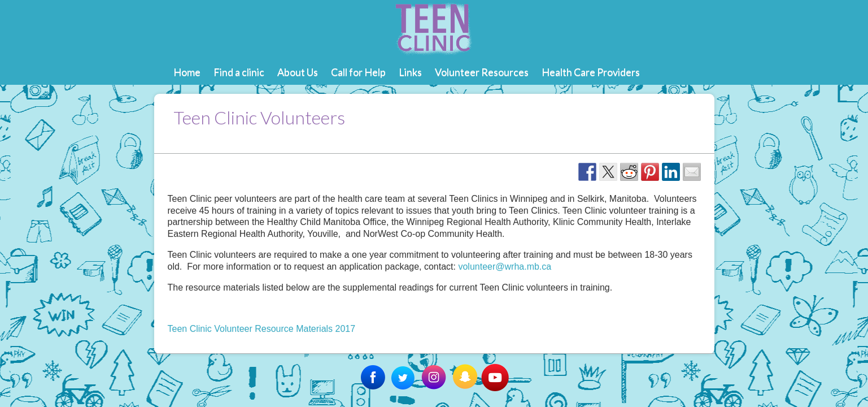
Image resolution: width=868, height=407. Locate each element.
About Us (298, 72)
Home (187, 72)
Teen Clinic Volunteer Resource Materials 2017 (262, 329)
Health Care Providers (591, 72)
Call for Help (358, 72)
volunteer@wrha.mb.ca (505, 267)
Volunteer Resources (482, 72)
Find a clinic (239, 72)
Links (410, 72)
